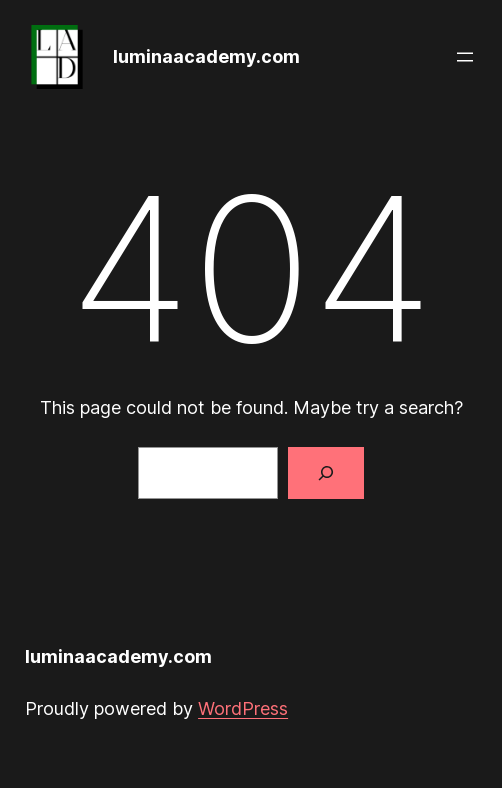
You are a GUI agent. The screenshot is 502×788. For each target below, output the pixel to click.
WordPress (243, 708)
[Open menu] (465, 57)
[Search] (326, 473)
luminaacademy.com (206, 56)
